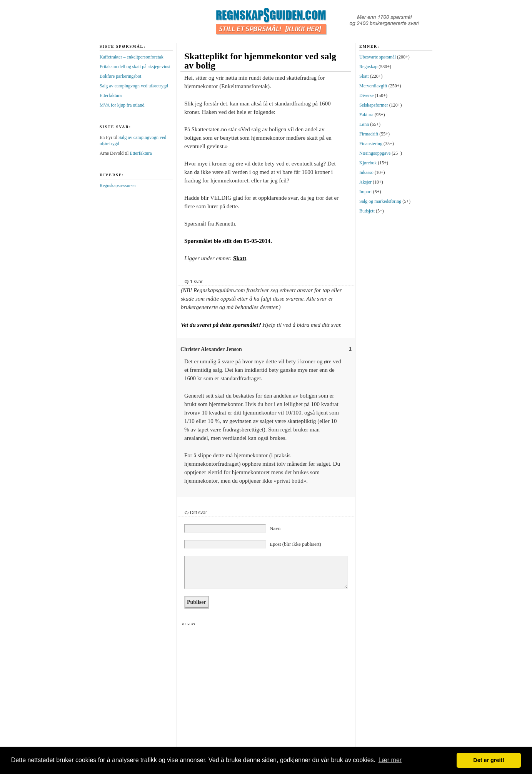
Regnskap (368, 67)
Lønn (364, 124)
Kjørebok (368, 163)
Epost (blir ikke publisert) (295, 544)
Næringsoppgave (375, 153)
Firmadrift (369, 134)
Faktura (366, 115)
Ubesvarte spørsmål (378, 57)
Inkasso (366, 172)
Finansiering (371, 144)
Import (366, 192)
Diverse (366, 95)
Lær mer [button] (390, 760)
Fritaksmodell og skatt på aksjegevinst (135, 67)
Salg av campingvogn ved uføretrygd (134, 86)
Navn (275, 528)
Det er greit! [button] (489, 760)
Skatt (240, 258)
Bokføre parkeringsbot (120, 76)
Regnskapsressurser (118, 186)
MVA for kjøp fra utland (122, 105)
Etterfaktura (111, 95)
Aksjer (365, 182)
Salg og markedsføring (380, 201)
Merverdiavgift (373, 86)
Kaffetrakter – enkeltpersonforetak (132, 57)
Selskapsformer (374, 105)
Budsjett (367, 211)
